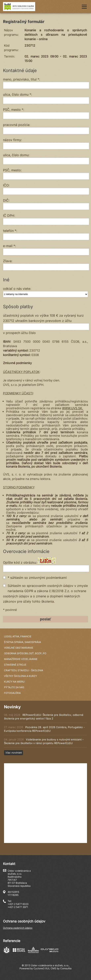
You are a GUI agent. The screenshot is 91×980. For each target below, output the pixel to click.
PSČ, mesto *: (14, 110)
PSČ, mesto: (12, 170)
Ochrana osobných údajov (18, 928)
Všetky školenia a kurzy (20, 676)
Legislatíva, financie (18, 636)
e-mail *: (9, 246)
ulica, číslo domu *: (17, 94)
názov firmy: (12, 140)
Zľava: (8, 261)
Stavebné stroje (15, 665)
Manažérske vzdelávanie (21, 659)
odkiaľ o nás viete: (17, 289)
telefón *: (10, 231)
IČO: (6, 185)
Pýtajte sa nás (14, 687)
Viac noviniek (13, 753)
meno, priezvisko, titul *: (21, 79)
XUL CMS (51, 968)
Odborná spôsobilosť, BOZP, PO (25, 653)
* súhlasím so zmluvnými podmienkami (37, 578)
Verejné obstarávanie (19, 648)
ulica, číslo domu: (16, 155)
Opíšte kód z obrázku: (20, 562)
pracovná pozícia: (17, 125)
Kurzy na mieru (14, 682)
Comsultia (66, 968)
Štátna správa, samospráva (22, 642)
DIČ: (6, 200)
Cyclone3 (39, 968)
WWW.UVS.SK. (73, 408)
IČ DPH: (9, 216)
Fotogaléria (12, 693)
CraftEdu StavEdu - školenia (24, 670)
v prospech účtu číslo (19, 333)
